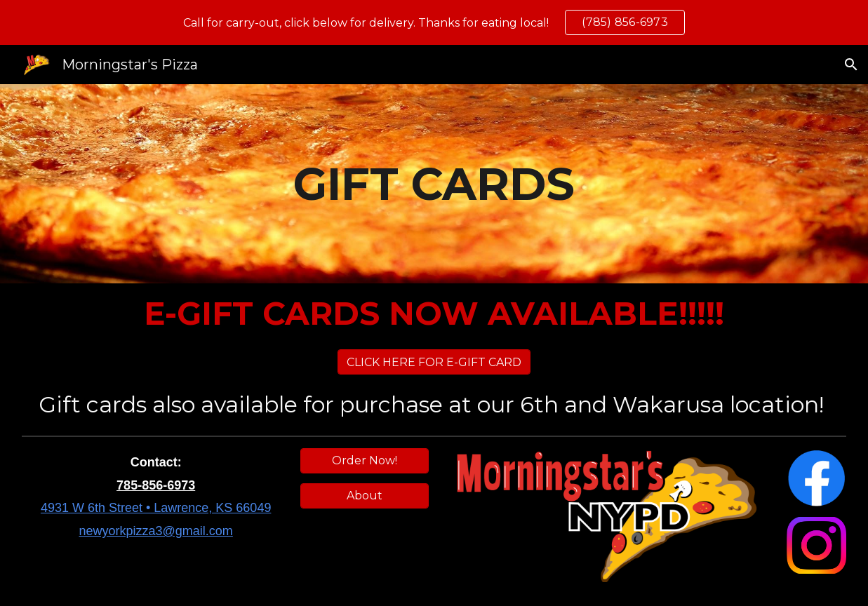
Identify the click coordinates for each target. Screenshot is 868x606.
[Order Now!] (365, 460)
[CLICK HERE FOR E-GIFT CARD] (434, 362)
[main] (434, 184)
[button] (851, 65)
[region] (434, 22)
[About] (365, 496)
